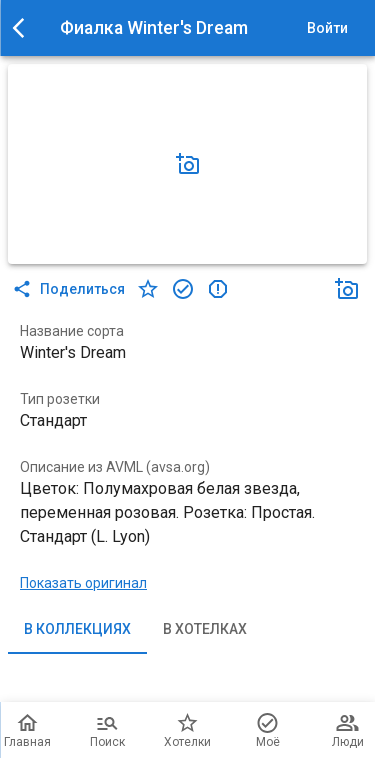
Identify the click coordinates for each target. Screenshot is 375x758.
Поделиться (70, 289)
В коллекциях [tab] (77, 630)
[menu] (24, 28)
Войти (327, 28)
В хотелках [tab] (205, 630)
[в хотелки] (148, 289)
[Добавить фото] (188, 164)
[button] (188, 164)
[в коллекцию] (183, 289)
